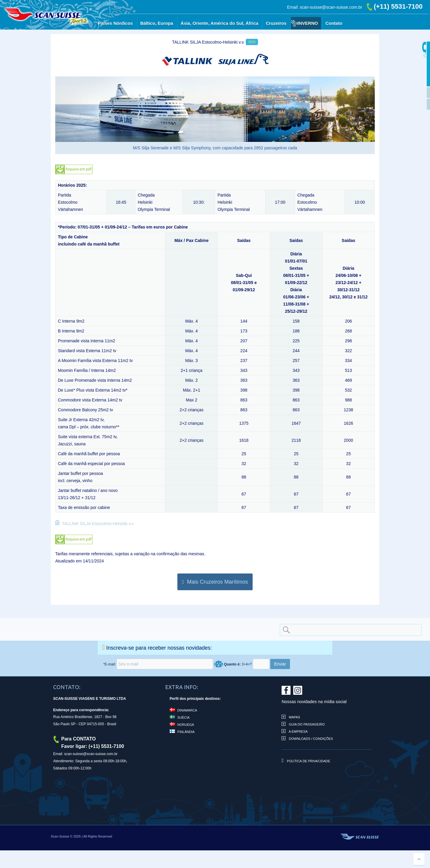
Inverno (308, 23)
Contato (334, 23)
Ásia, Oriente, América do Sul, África (219, 23)
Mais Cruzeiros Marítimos (215, 582)
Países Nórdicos (115, 23)
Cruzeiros (276, 23)
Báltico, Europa (157, 23)
